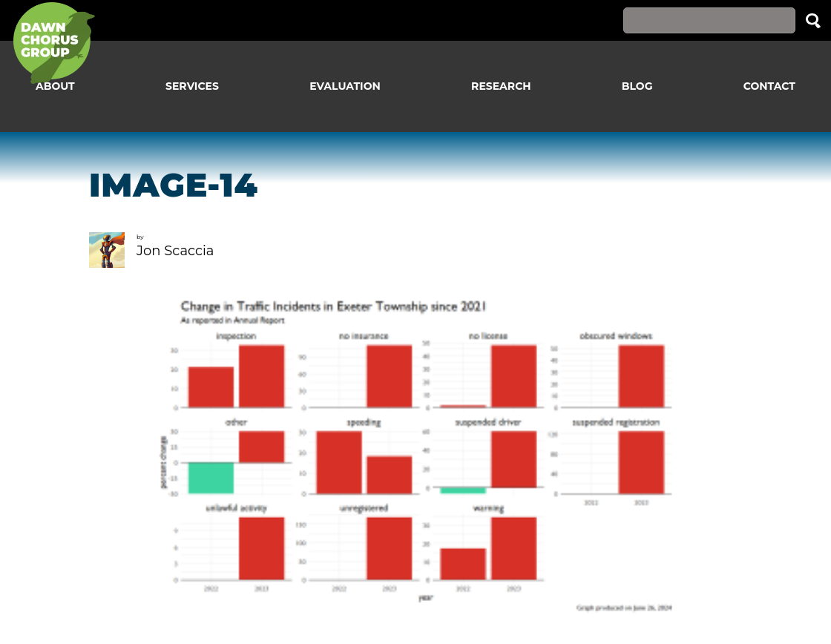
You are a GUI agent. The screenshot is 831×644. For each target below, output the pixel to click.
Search (813, 20)
